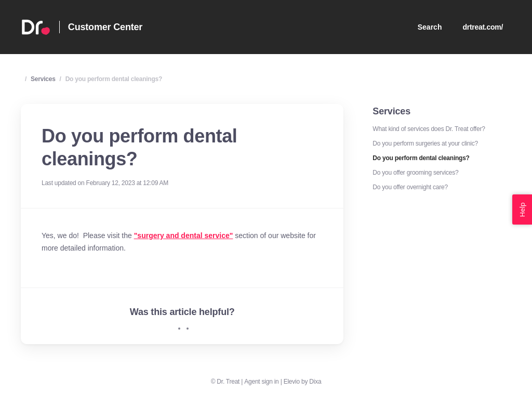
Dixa (315, 382)
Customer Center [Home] (105, 27)
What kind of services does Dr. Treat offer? (429, 129)
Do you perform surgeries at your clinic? (425, 143)
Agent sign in (261, 382)
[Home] (36, 27)
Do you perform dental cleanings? (114, 79)
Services (43, 79)
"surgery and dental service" (184, 235)
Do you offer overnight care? (410, 187)
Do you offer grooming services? (415, 173)
